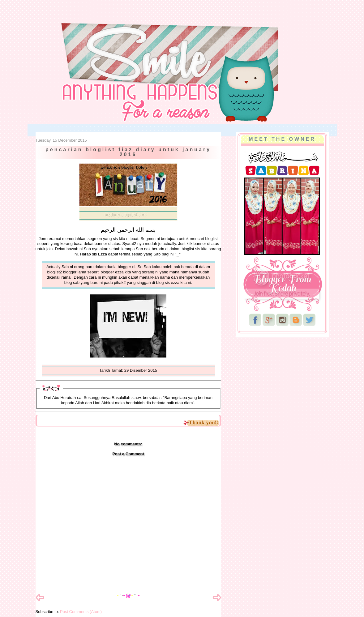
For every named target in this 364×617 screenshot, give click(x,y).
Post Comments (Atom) (81, 612)
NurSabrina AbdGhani (104, 17)
